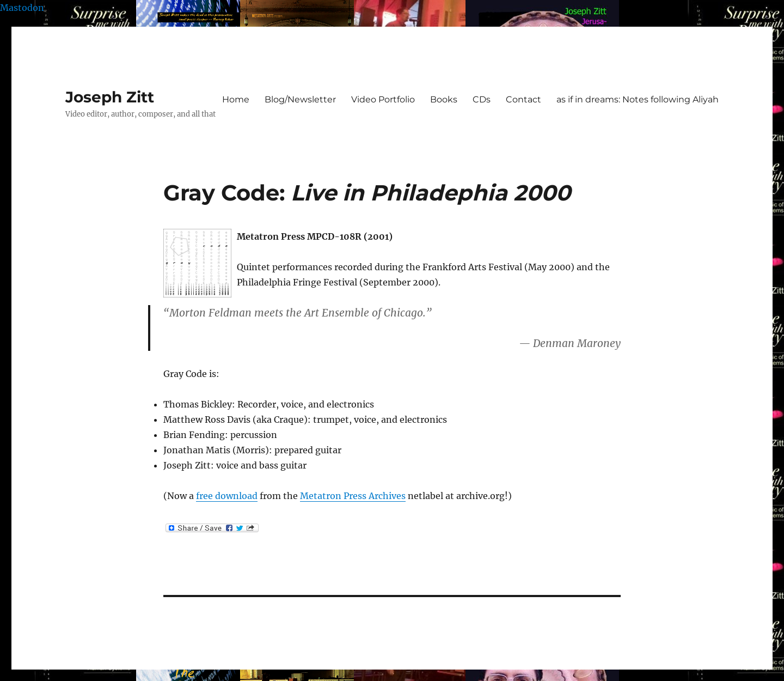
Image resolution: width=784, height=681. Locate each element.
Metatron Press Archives (353, 496)
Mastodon (22, 8)
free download (227, 496)
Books (444, 99)
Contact (523, 99)
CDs (482, 99)
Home (236, 99)
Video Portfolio (383, 99)
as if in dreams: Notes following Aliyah (638, 99)
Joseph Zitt (110, 97)
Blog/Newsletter (300, 99)
